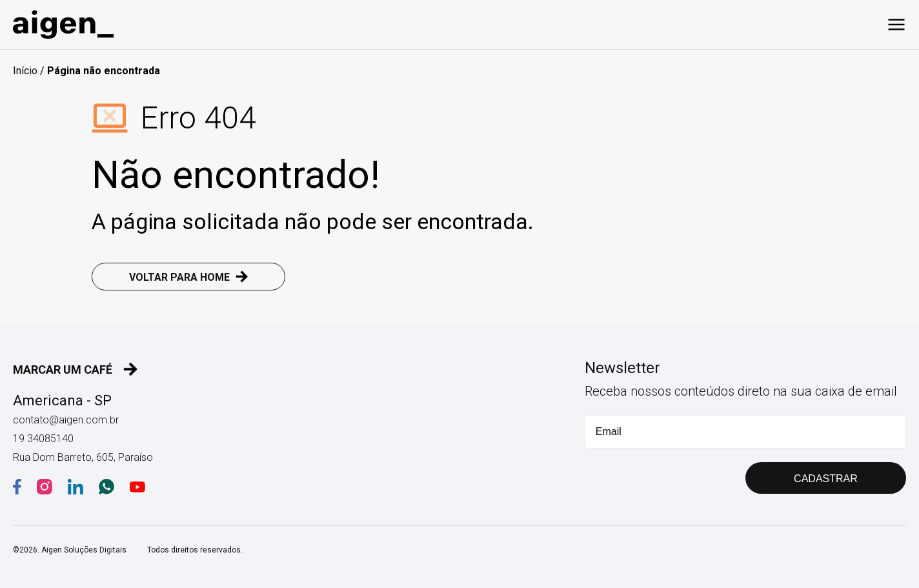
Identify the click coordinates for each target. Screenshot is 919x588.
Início (25, 71)
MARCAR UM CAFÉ (76, 369)
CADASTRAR (826, 479)
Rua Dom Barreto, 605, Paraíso (83, 457)
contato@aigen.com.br (66, 420)
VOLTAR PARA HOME (189, 277)
